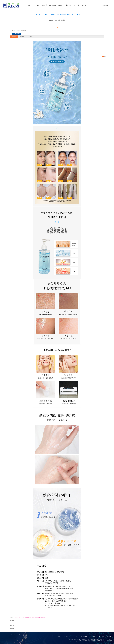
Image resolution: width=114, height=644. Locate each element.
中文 (102, 5)
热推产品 (79, 641)
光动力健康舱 (61, 14)
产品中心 (45, 5)
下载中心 (78, 14)
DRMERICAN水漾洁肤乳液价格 (25, 618)
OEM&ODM (53, 5)
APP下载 (76, 5)
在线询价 (17, 34)
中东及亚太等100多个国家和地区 (104, 641)
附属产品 (70, 14)
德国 (94, 641)
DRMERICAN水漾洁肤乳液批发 (39, 618)
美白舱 (53, 14)
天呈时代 (110, 639)
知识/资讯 (61, 5)
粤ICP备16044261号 (82, 639)
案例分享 (68, 5)
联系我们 (84, 5)
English (106, 5)
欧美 (89, 641)
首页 (29, 5)
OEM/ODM (84, 636)
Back (104, 56)
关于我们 (37, 5)
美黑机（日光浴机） (42, 14)
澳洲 (92, 641)
